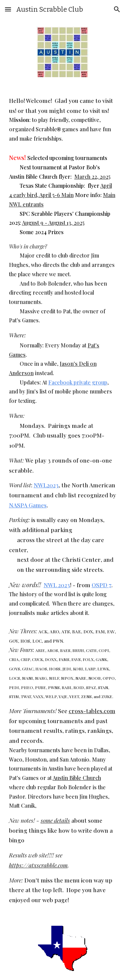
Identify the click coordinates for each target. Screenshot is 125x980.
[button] (8, 9)
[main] (63, 501)
